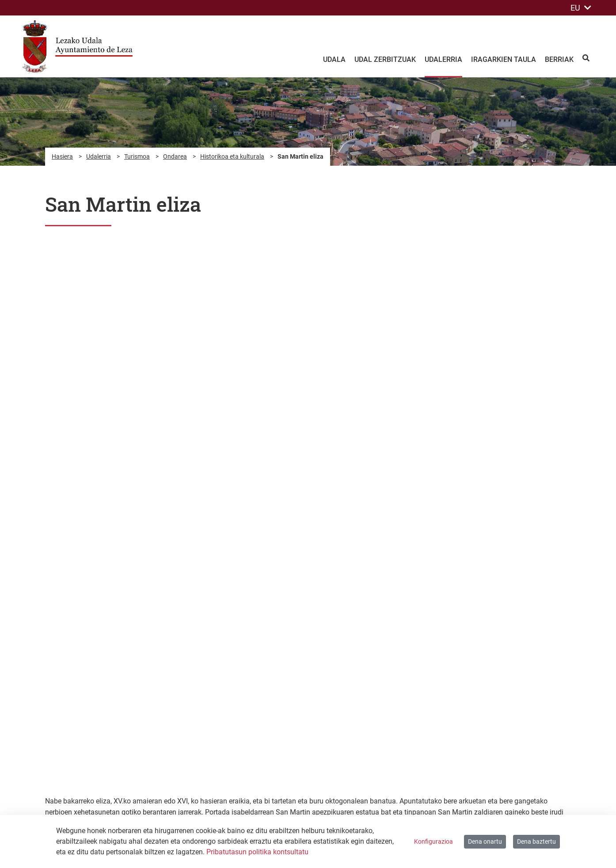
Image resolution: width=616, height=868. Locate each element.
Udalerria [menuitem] (443, 59)
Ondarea (175, 156)
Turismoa (137, 156)
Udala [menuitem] (334, 59)
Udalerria (99, 156)
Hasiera (62, 156)
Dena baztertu (536, 841)
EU (581, 8)
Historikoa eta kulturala (232, 156)
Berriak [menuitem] (559, 59)
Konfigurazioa (433, 841)
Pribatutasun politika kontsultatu (257, 852)
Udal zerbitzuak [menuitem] (385, 59)
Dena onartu (485, 841)
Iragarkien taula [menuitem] (504, 59)
